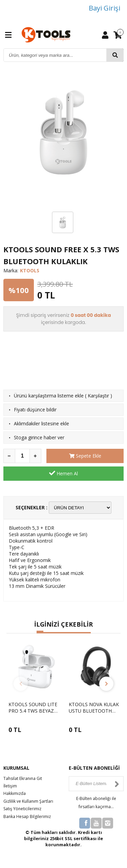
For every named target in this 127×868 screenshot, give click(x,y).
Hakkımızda (15, 793)
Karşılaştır (98, 396)
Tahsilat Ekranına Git (23, 778)
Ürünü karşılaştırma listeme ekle (49, 396)
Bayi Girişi (104, 8)
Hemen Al (63, 473)
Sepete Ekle (85, 456)
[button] (40, 632)
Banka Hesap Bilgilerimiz (27, 816)
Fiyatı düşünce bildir (35, 410)
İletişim (10, 786)
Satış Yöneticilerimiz (22, 809)
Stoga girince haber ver (39, 437)
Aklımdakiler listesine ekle (41, 423)
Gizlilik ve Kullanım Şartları (28, 801)
